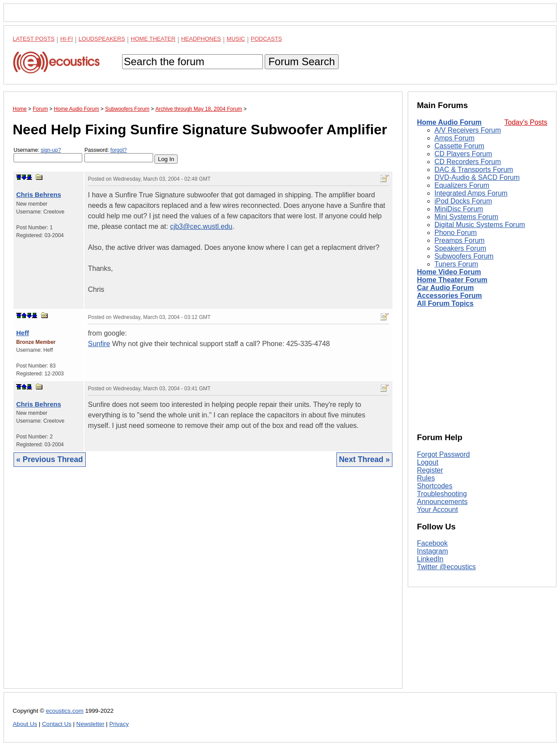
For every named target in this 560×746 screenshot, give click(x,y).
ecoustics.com (65, 711)
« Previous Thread (50, 459)
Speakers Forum (460, 248)
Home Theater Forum (452, 280)
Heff (23, 333)
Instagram (432, 551)
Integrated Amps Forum (471, 193)
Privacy (119, 724)
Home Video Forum (449, 272)
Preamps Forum (460, 240)
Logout (428, 462)
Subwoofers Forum (464, 256)
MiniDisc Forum (459, 209)
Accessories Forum (450, 296)
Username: (48, 155)
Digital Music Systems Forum (480, 225)
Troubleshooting (442, 494)
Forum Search (301, 61)
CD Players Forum (463, 154)
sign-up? (51, 150)
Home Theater (153, 39)
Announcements (442, 502)
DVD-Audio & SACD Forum (477, 177)
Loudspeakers (102, 39)
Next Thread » (364, 459)
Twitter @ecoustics (446, 567)
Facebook (432, 543)
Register (430, 470)
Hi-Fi (67, 39)
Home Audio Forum (449, 122)
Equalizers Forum (462, 185)
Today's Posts (526, 122)
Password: (119, 155)
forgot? (118, 150)
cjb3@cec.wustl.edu (201, 226)
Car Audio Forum (445, 288)
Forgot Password (443, 454)
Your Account (437, 510)
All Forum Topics (445, 303)
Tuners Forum (456, 264)
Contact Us (57, 724)
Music (236, 39)
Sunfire (99, 344)
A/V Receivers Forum (468, 130)
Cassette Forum (459, 146)
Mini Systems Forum (466, 217)
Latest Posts (34, 39)
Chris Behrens (39, 194)
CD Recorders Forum (468, 162)
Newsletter (90, 724)
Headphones (201, 39)
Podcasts (266, 39)
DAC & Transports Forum (474, 170)
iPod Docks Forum (463, 201)
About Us (25, 724)
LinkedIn (430, 559)
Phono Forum (456, 233)
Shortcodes (435, 486)
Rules (426, 478)
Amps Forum (455, 138)
